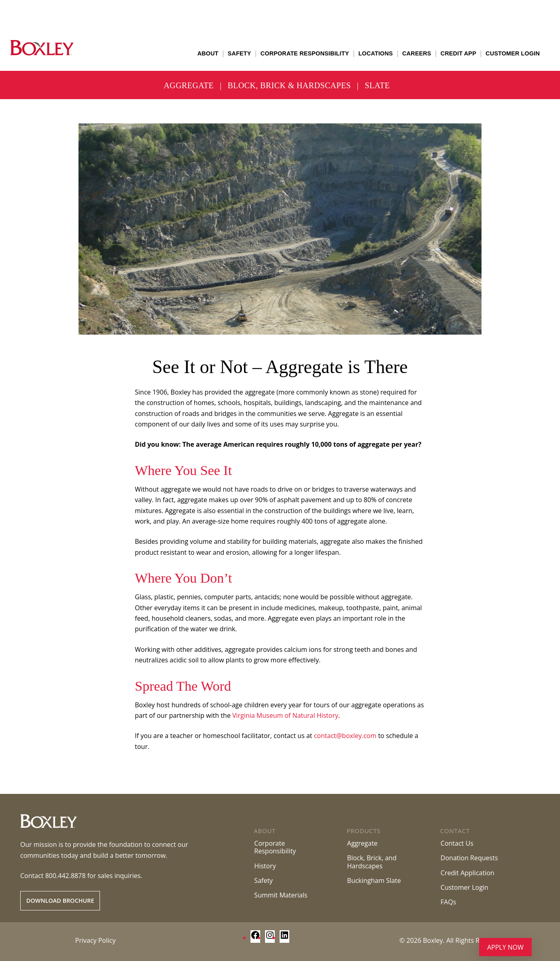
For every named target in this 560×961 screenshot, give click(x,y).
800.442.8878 (66, 876)
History (265, 866)
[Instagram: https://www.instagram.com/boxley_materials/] (270, 938)
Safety (240, 53)
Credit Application (468, 873)
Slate (377, 85)
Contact (455, 831)
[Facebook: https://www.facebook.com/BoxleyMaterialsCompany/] (255, 938)
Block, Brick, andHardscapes (372, 862)
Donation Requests (469, 858)
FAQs (448, 902)
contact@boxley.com (345, 736)
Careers (417, 53)
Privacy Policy (95, 940)
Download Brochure (60, 901)
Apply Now (505, 947)
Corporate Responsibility (305, 53)
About (208, 53)
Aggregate (189, 85)
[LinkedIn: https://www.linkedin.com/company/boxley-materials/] (284, 938)
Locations (376, 53)
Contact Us (457, 843)
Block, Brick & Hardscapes (290, 85)
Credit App (458, 53)
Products (364, 831)
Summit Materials (281, 895)
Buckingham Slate (374, 880)
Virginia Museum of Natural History (285, 715)
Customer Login (513, 53)
